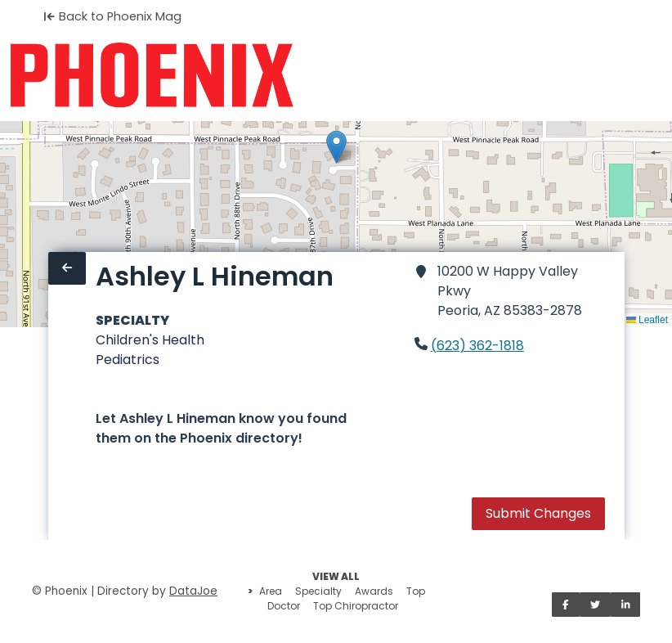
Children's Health (150, 340)
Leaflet (647, 320)
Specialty (318, 591)
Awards (374, 591)
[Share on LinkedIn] (626, 605)
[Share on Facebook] (566, 605)
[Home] (152, 75)
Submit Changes (538, 513)
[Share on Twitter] (595, 605)
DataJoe (193, 591)
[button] (336, 147)
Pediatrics (128, 360)
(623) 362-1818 (477, 346)
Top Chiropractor (356, 606)
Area (271, 591)
